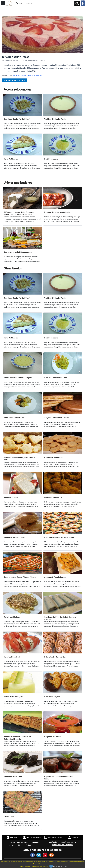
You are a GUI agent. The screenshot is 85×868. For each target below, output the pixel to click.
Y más (65, 866)
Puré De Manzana (51, 159)
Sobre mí (30, 845)
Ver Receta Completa (14, 80)
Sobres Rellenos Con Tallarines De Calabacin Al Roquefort (17, 738)
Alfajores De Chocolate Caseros (57, 418)
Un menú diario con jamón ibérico (57, 212)
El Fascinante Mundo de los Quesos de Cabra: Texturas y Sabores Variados (19, 213)
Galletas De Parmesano (53, 458)
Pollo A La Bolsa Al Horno (14, 418)
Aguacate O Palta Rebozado (55, 577)
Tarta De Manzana (11, 159)
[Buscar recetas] (44, 3)
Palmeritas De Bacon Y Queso (56, 657)
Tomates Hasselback (12, 657)
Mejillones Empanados (53, 497)
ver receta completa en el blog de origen (27, 75)
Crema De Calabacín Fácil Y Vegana (18, 378)
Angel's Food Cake (11, 497)
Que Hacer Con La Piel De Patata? (17, 119)
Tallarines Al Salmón (12, 617)
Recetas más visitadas (19, 843)
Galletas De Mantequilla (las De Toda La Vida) (19, 459)
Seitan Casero (10, 816)
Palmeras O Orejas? (52, 697)
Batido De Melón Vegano (14, 697)
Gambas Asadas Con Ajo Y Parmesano (59, 537)
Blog (20, 845)
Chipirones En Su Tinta (13, 777)
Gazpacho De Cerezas (53, 737)
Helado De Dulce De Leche (14, 537)
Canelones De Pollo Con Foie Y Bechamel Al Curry (60, 618)
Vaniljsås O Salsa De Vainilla (55, 119)
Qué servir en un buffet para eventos (18, 252)
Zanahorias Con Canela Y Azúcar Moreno (20, 577)
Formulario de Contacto (63, 845)
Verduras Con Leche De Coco (56, 378)
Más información (58, 866)
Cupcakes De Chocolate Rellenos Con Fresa (59, 778)
